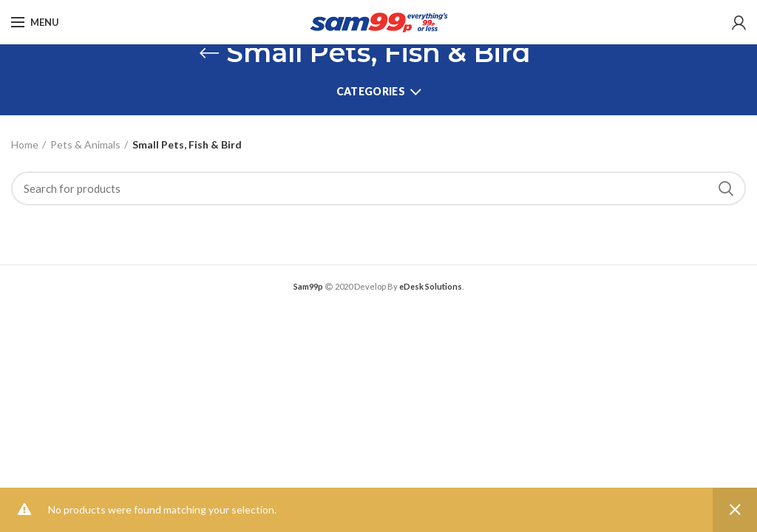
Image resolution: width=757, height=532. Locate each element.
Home (25, 144)
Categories (371, 91)
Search (726, 188)
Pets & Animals (85, 144)
